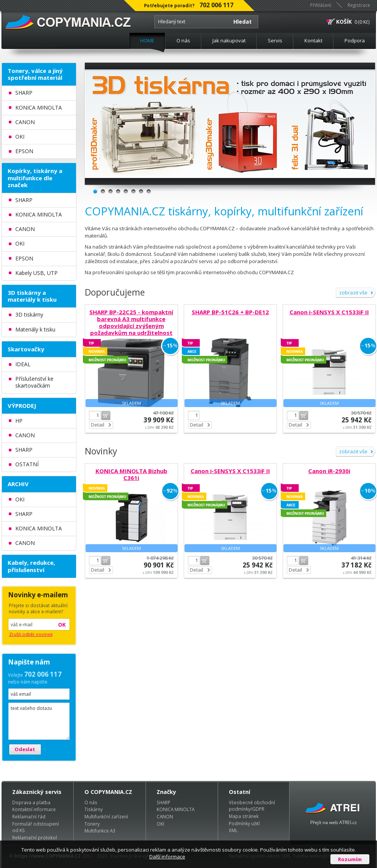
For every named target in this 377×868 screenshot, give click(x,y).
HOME (147, 40)
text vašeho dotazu (39, 721)
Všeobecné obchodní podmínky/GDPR (252, 806)
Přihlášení (321, 5)
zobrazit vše (353, 293)
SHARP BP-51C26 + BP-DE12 (230, 312)
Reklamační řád (29, 816)
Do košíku (106, 415)
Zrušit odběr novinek (31, 634)
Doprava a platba (31, 802)
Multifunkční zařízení (106, 816)
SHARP (163, 802)
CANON (165, 816)
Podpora (355, 40)
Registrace (359, 5)
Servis (275, 40)
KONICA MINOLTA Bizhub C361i (131, 474)
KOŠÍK (344, 22)
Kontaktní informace (34, 809)
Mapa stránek (244, 816)
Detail (98, 425)
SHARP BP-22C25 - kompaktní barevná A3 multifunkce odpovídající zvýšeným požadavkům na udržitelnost (131, 322)
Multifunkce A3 (100, 831)
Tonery (92, 824)
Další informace (167, 857)
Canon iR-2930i (329, 471)
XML (233, 830)
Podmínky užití (244, 823)
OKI (160, 824)
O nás (183, 40)
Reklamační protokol (35, 837)
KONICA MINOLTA (176, 809)
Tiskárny (94, 809)
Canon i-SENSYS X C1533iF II (329, 312)
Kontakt (313, 40)
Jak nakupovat (229, 40)
